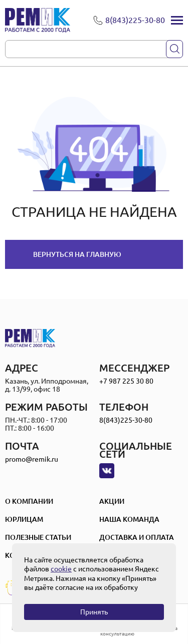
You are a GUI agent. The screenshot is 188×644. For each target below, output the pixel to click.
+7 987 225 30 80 (126, 381)
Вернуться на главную (77, 254)
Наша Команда (129, 519)
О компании (29, 501)
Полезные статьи (38, 537)
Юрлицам (24, 519)
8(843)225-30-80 (126, 420)
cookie (61, 569)
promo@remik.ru (32, 459)
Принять (94, 612)
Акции (112, 501)
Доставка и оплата (137, 537)
